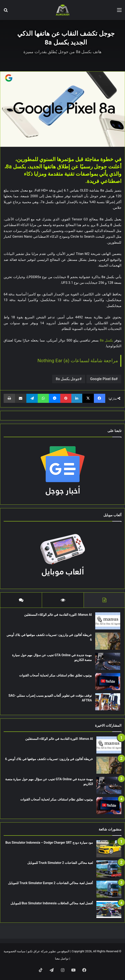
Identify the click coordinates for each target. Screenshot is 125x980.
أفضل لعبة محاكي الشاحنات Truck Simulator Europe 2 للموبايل (50, 883)
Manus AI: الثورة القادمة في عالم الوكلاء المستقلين (58, 615)
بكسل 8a (106, 340)
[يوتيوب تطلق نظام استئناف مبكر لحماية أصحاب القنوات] (108, 682)
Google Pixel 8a (103, 379)
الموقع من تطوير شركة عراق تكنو (49, 951)
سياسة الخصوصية (15, 951)
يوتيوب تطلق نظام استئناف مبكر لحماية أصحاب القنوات (55, 675)
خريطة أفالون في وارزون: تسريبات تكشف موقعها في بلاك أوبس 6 (49, 759)
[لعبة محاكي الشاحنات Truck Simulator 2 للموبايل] (109, 869)
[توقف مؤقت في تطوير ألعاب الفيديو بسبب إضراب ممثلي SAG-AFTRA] (108, 702)
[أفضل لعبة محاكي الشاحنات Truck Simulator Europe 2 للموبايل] (109, 889)
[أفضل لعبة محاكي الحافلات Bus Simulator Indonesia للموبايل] (109, 909)
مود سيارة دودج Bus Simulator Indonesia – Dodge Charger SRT (49, 843)
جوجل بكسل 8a (68, 379)
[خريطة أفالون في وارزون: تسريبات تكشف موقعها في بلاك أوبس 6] (108, 641)
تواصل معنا (62, 959)
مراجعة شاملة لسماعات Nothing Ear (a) (78, 361)
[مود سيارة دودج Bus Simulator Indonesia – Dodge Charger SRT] (109, 849)
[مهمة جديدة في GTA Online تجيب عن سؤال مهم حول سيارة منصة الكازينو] (108, 661)
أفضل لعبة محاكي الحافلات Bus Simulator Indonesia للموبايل (52, 903)
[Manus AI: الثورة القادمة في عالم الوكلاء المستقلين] (108, 621)
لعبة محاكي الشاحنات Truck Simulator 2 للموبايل (60, 863)
